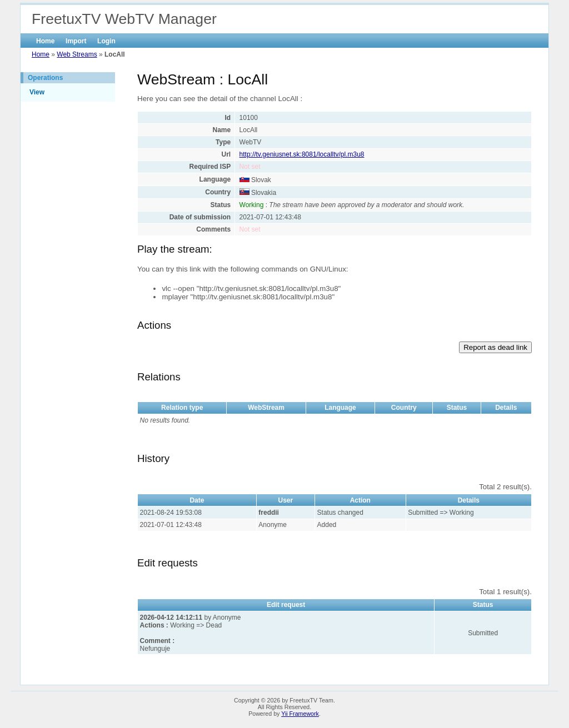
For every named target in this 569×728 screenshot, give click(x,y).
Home (45, 41)
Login (106, 41)
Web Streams (77, 54)
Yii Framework (300, 714)
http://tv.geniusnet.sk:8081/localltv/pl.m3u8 (302, 154)
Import (76, 41)
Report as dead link (495, 347)
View (37, 92)
